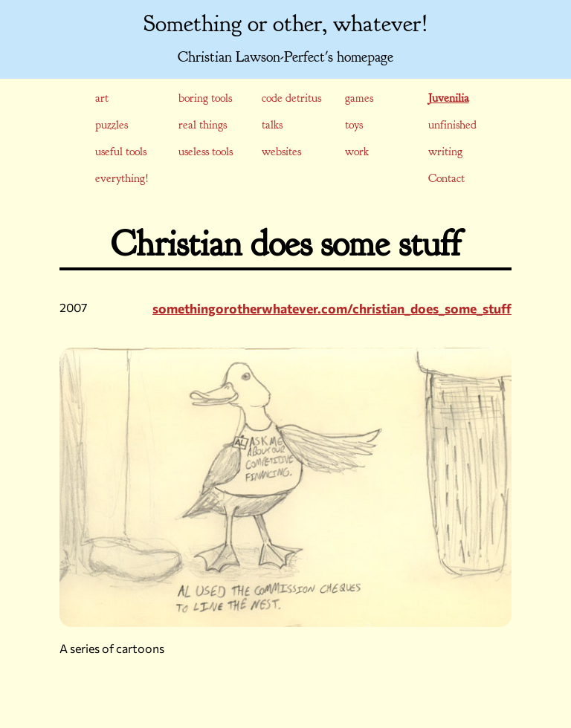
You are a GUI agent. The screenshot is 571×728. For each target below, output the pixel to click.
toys (354, 125)
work (357, 152)
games (359, 98)
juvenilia (449, 98)
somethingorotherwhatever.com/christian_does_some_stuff (332, 308)
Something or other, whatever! (286, 24)
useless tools (206, 152)
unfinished (452, 125)
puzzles (112, 125)
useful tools (121, 152)
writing (445, 152)
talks (272, 125)
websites (281, 152)
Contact (446, 178)
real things (203, 125)
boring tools (205, 98)
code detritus (291, 98)
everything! (122, 178)
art (102, 98)
